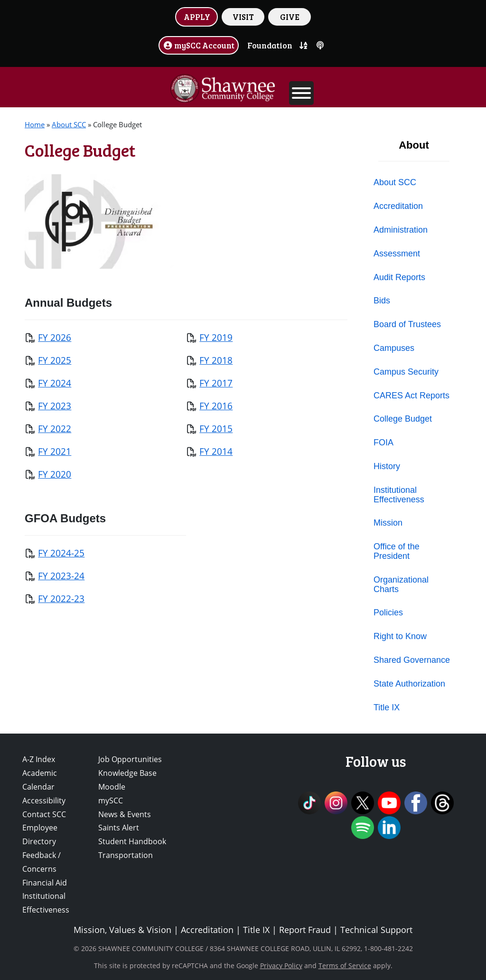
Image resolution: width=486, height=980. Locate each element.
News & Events (125, 814)
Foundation (270, 45)
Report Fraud (305, 930)
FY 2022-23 (61, 598)
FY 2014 (216, 451)
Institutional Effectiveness (399, 495)
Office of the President (397, 551)
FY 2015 (216, 429)
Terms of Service (345, 966)
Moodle (112, 787)
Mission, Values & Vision (122, 930)
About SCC (69, 124)
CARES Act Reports (411, 396)
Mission (388, 523)
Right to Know (400, 636)
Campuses (394, 348)
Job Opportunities (130, 759)
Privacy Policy (281, 966)
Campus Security (406, 372)
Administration (401, 230)
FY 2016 (216, 406)
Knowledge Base (127, 773)
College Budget (403, 419)
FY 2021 (55, 451)
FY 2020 (55, 474)
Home (35, 124)
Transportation (126, 855)
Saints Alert (119, 828)
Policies (388, 612)
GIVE (290, 17)
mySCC (111, 801)
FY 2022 (55, 429)
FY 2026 (55, 337)
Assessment (397, 254)
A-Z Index (39, 759)
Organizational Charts (401, 584)
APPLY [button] (197, 17)
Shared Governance (412, 660)
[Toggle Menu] (301, 93)
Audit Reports (399, 277)
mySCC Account (199, 45)
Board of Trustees (407, 324)
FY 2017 (216, 383)
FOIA (383, 443)
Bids (382, 301)
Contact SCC (44, 814)
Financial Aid (45, 883)
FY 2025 (55, 360)
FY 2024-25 (61, 553)
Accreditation (398, 206)
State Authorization (409, 684)
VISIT (243, 17)
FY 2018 (216, 360)
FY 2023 (55, 406)
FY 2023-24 (61, 576)
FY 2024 (55, 383)
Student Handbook (132, 841)
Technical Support (376, 930)
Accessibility (44, 801)
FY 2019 (216, 337)
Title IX (387, 707)
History (387, 466)
